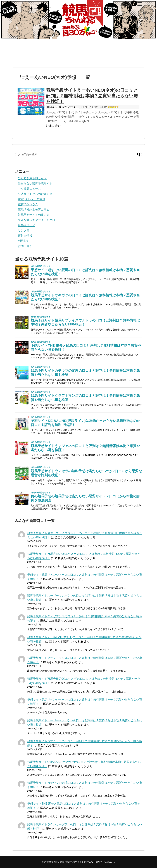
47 (93, 107)
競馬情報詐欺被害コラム (34, 210)
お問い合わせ (27, 246)
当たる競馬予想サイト (64, 107)
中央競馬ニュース (29, 189)
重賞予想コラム (28, 204)
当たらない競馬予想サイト (35, 184)
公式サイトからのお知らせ (35, 194)
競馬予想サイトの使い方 (34, 215)
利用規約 (24, 241)
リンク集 (24, 230)
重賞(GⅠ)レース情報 (31, 199)
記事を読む (53, 126)
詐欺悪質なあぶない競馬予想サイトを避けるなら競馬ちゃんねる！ (79, 862)
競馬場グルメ (27, 225)
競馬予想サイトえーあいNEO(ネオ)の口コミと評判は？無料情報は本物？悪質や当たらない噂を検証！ (92, 96)
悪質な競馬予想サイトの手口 (37, 220)
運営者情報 (25, 236)
